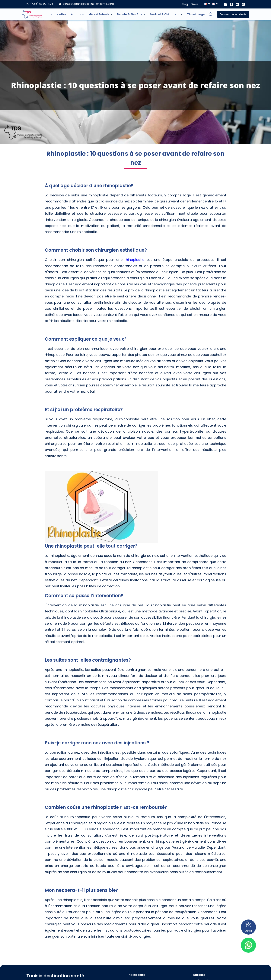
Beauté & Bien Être (130, 14)
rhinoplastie (134, 260)
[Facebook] (231, 4)
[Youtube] (237, 4)
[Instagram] (226, 4)
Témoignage (196, 14)
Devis (195, 4)
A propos (77, 14)
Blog (185, 4)
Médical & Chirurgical (165, 14)
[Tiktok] (243, 4)
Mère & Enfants (99, 14)
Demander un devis (233, 14)
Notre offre (58, 14)
